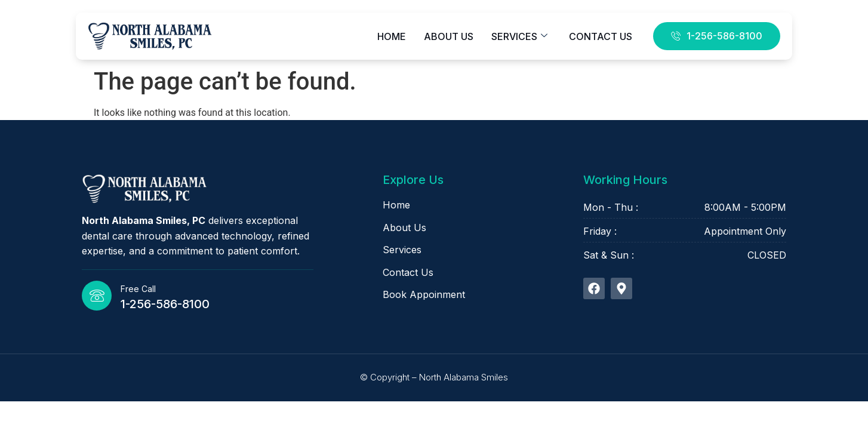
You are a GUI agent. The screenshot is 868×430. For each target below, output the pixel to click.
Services (519, 36)
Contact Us (601, 36)
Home (392, 36)
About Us (449, 36)
